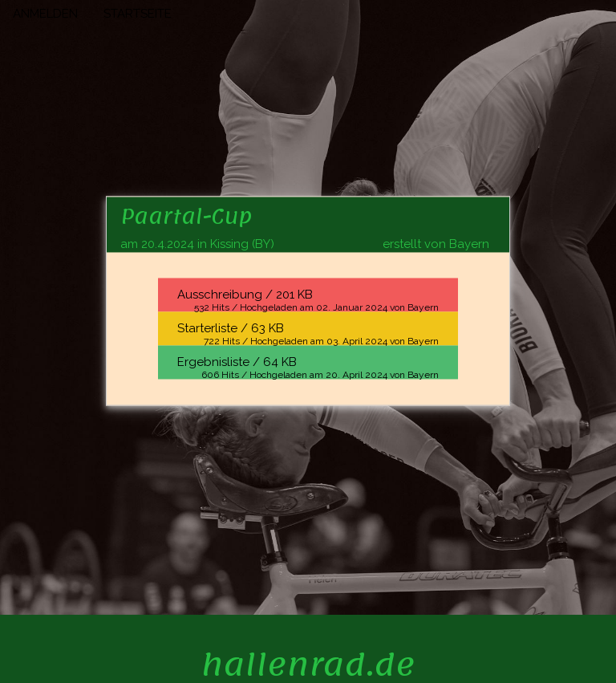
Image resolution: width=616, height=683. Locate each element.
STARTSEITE (138, 14)
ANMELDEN (45, 14)
